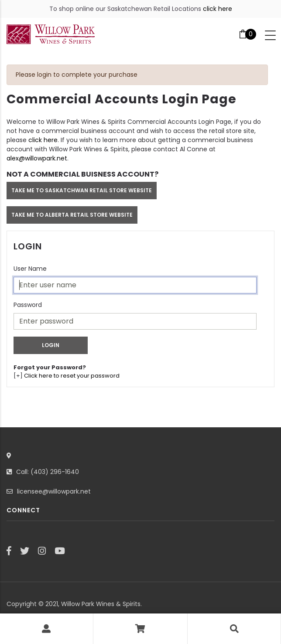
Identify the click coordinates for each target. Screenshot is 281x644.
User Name (30, 269)
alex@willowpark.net (37, 158)
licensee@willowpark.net (54, 491)
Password (28, 305)
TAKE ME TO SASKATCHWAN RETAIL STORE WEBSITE (82, 190)
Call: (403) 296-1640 (48, 472)
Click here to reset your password (72, 376)
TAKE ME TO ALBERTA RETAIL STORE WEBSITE (72, 215)
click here (218, 9)
